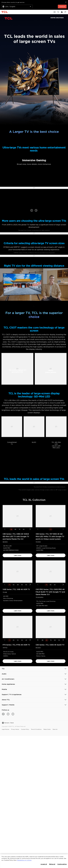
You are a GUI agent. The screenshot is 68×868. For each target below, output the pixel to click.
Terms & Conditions (36, 729)
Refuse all (52, 864)
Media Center (47, 729)
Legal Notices (5, 729)
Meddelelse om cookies (24, 860)
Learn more (18, 555)
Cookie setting (62, 864)
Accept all (44, 864)
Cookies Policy (25, 729)
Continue (62, 7)
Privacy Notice (15, 729)
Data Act (55, 729)
